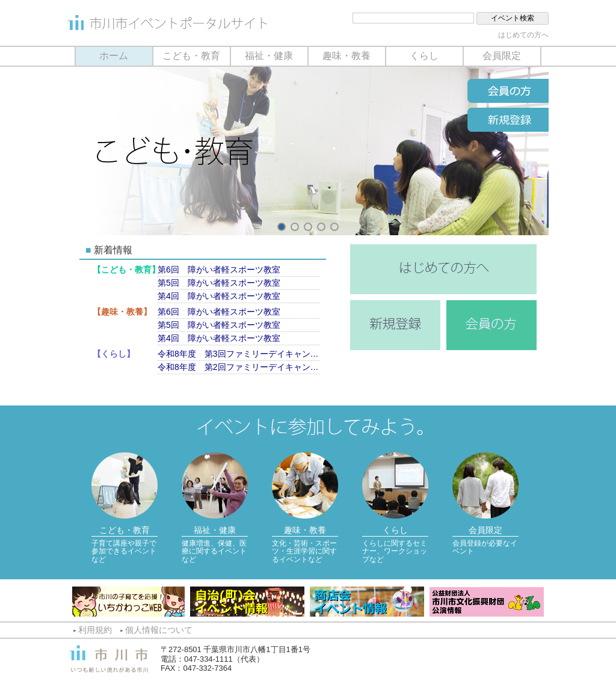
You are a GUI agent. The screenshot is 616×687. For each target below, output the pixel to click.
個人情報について (159, 630)
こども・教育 (191, 56)
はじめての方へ (523, 35)
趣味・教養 (346, 56)
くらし (424, 56)
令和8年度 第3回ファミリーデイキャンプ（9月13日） (239, 354)
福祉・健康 (269, 56)
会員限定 (502, 56)
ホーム (114, 56)
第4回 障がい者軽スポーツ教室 (219, 296)
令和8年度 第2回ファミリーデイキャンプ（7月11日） (239, 367)
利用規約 (95, 630)
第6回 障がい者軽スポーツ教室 (219, 270)
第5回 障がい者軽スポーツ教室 (219, 283)
